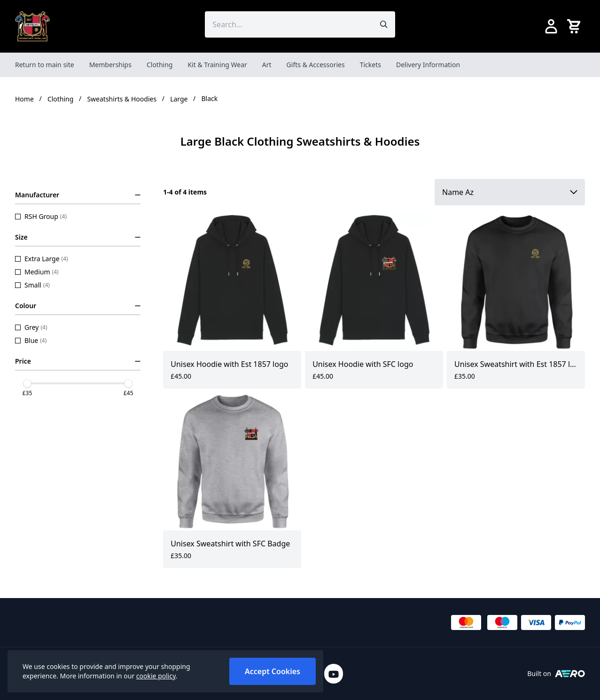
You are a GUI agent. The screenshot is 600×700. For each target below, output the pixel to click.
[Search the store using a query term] (288, 24)
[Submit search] (384, 24)
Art (267, 65)
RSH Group (41, 216)
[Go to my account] (551, 26)
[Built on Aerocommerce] (570, 674)
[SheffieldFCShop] (32, 26)
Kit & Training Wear (217, 65)
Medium (37, 272)
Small (32, 285)
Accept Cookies (273, 671)
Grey (31, 327)
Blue (31, 340)
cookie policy (156, 676)
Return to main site (45, 65)
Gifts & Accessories (316, 65)
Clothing (160, 65)
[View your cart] (576, 26)
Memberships (110, 65)
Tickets (370, 65)
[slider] (27, 383)
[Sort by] (510, 192)
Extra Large (42, 259)
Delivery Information (428, 65)
